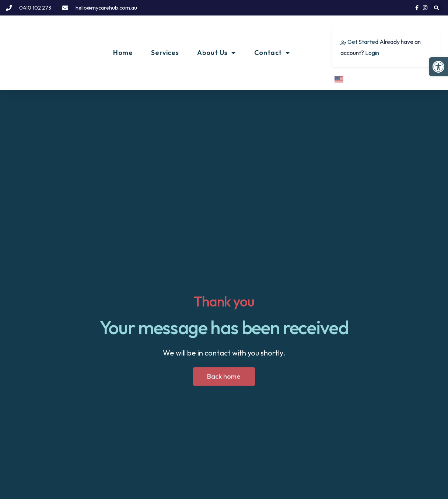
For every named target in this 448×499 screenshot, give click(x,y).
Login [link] (372, 53)
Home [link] (123, 53)
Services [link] (165, 53)
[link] (438, 67)
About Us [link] (216, 53)
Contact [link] (272, 53)
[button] (436, 8)
